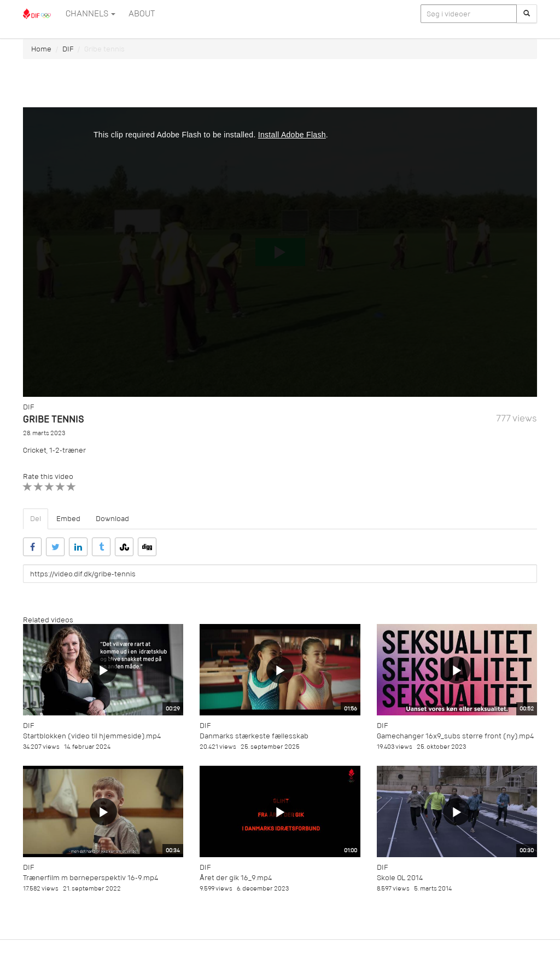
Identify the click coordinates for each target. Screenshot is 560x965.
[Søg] (527, 14)
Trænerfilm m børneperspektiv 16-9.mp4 (91, 878)
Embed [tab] (68, 519)
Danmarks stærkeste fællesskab (254, 736)
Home (41, 49)
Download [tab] (112, 519)
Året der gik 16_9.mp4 (236, 878)
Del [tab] (36, 519)
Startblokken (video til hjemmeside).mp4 (92, 736)
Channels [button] (91, 14)
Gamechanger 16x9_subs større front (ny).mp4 (455, 736)
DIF (68, 49)
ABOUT (142, 14)
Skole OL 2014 (400, 878)
